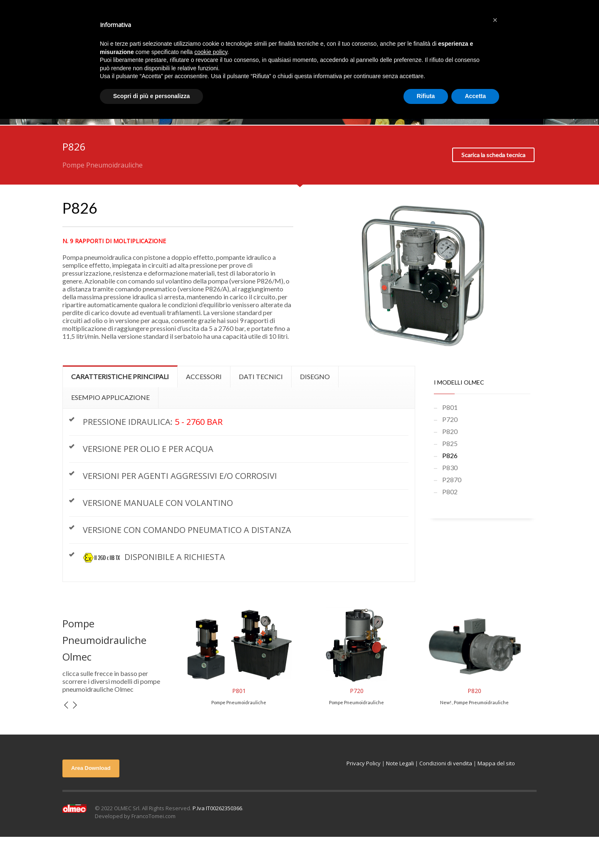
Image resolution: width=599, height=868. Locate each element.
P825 (450, 443)
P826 (450, 455)
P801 (450, 407)
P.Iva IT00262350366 (217, 808)
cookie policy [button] (211, 52)
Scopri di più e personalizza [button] (151, 96)
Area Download (91, 768)
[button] (495, 20)
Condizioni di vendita (446, 763)
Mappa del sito (496, 763)
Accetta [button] (475, 96)
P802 (450, 492)
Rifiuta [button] (426, 96)
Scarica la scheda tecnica (493, 155)
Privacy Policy (364, 763)
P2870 (452, 480)
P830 (450, 467)
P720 (450, 419)
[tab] (120, 376)
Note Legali (400, 763)
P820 (450, 431)
